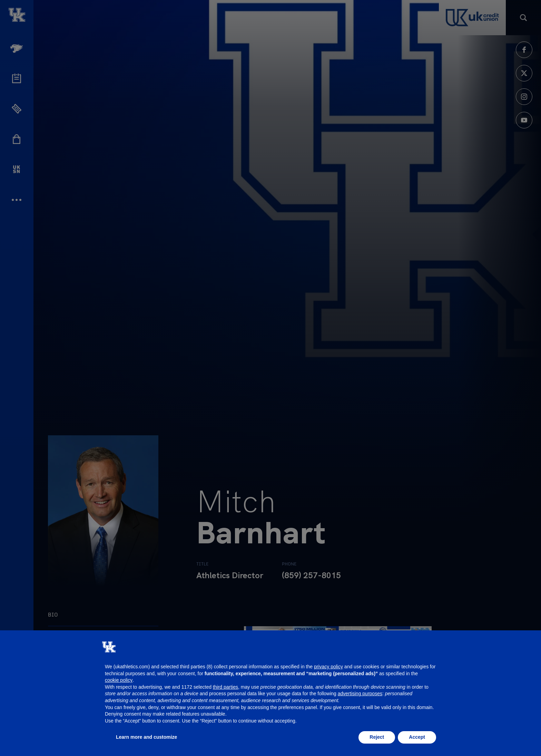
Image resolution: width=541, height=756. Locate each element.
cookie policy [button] (119, 680)
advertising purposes (360, 694)
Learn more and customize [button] (146, 737)
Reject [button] (377, 737)
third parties (225, 687)
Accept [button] (417, 737)
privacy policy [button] (328, 667)
